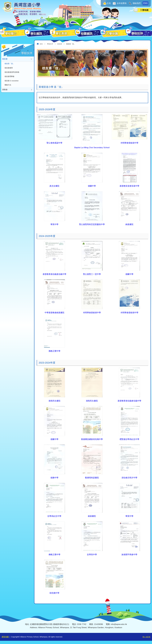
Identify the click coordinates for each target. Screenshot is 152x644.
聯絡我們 (136, 3)
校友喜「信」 (9, 64)
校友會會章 (9, 68)
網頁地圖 (5, 637)
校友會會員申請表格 (12, 73)
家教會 (5, 91)
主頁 (109, 3)
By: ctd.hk (146, 637)
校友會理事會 (9, 77)
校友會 (60, 44)
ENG (145, 3)
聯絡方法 (8, 86)
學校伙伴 (50, 44)
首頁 (41, 44)
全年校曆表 (122, 3)
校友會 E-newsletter (12, 81)
